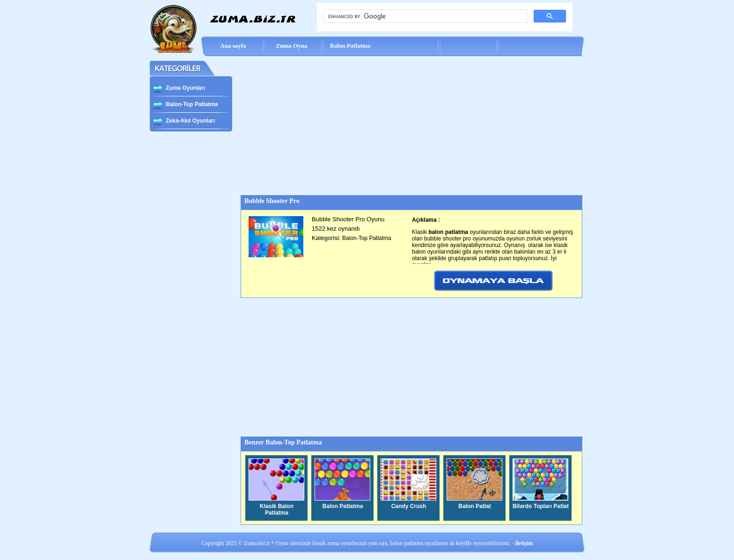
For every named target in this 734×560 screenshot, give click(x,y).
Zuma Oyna (292, 46)
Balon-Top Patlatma (185, 105)
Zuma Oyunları (178, 89)
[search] (424, 16)
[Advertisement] (411, 126)
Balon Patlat (474, 506)
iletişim (524, 543)
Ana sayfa (233, 46)
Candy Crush (409, 506)
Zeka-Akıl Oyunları (183, 122)
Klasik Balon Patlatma (277, 509)
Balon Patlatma (350, 46)
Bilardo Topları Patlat (541, 506)
